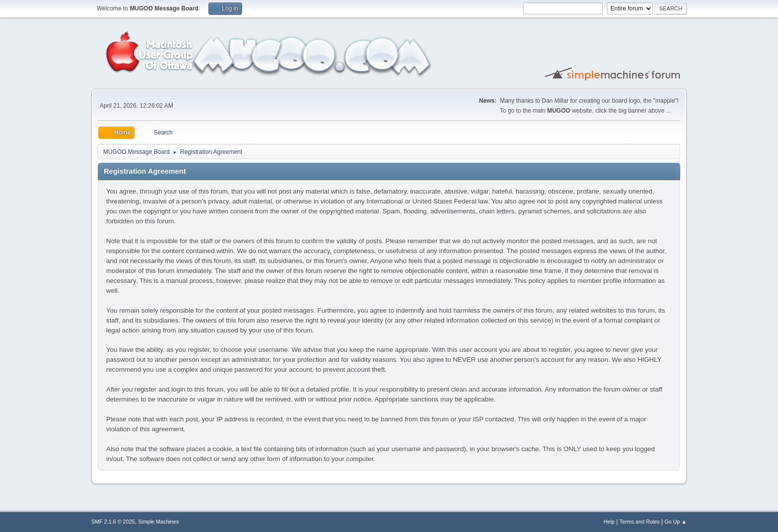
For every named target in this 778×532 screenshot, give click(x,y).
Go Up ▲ (676, 522)
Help (609, 522)
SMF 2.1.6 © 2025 (113, 522)
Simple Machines (158, 522)
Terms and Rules (640, 522)
